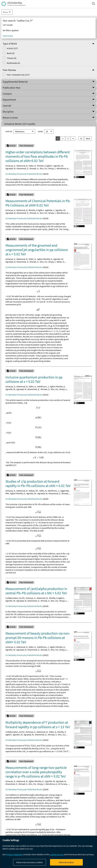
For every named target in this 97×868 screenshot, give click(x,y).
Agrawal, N (10, 168)
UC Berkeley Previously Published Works (24, 174)
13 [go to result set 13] (81, 138)
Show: (40, 132)
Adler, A (32, 166)
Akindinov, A (62, 168)
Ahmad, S (34, 168)
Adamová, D (22, 166)
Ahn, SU (43, 168)
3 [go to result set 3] (68, 138)
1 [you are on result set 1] (58, 138)
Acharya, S (10, 166)
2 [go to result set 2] (63, 138)
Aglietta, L (50, 210)
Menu (5, 12)
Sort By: (9, 132)
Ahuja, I (52, 168)
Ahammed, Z (22, 168)
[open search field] (93, 4)
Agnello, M (58, 166)
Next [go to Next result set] (88, 138)
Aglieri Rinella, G (45, 259)
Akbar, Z (60, 262)
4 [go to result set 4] (73, 138)
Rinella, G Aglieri (45, 166)
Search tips (8, 36)
